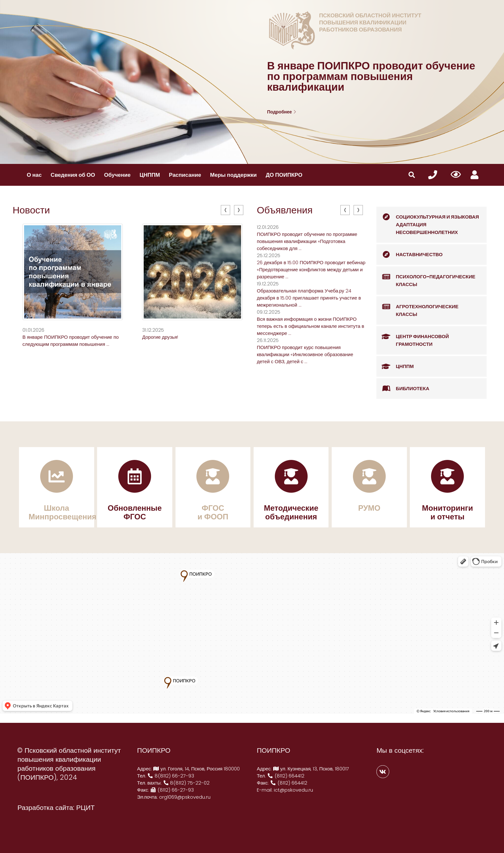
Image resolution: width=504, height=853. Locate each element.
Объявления (285, 210)
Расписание (185, 175)
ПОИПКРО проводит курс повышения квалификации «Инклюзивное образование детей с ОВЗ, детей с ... (305, 354)
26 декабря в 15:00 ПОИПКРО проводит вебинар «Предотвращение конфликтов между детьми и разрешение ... (311, 269)
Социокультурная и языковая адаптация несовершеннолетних (428, 221)
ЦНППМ (150, 175)
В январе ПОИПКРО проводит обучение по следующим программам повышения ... (71, 341)
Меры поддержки (234, 175)
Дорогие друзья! (160, 337)
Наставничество (410, 255)
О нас (34, 175)
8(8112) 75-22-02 (186, 783)
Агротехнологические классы (417, 307)
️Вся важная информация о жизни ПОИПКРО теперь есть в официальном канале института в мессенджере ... (310, 326)
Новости (31, 210)
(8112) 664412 (286, 776)
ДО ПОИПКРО (284, 175)
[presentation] (225, 210)
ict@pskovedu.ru (293, 790)
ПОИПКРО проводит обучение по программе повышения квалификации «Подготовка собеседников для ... (307, 241)
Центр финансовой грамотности (413, 337)
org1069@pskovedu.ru (185, 797)
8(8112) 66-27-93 (171, 776)
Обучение (117, 175)
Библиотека (403, 389)
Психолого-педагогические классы (426, 277)
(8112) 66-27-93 (172, 790)
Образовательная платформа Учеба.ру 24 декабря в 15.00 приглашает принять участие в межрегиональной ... (309, 298)
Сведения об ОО (73, 175)
